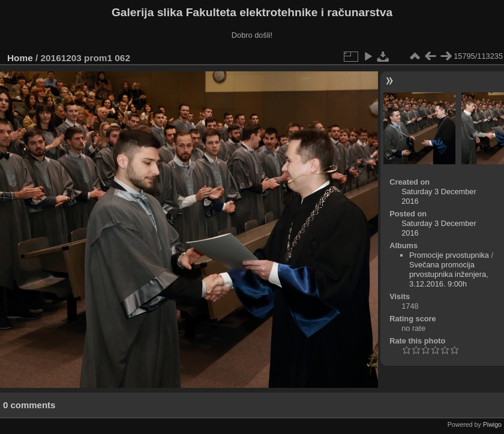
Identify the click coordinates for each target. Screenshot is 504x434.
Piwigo (492, 424)
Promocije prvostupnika (449, 255)
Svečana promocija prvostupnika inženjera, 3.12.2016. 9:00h (449, 274)
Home (20, 58)
